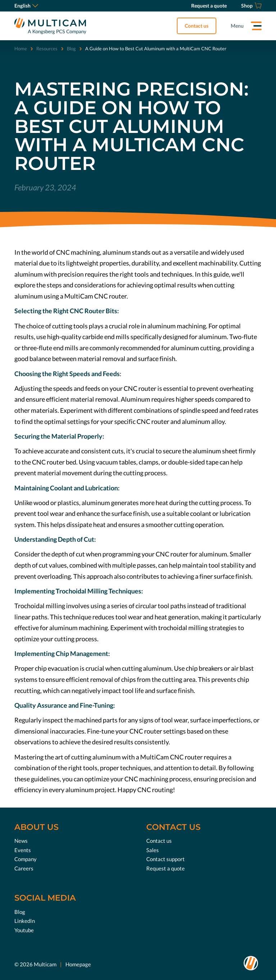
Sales (153, 850)
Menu (237, 26)
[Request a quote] (209, 6)
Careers (24, 868)
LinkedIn (25, 921)
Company (26, 859)
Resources (47, 48)
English (26, 6)
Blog (71, 48)
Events (23, 850)
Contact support (165, 859)
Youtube (24, 930)
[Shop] (251, 6)
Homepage (78, 964)
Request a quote (165, 868)
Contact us (197, 26)
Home (21, 48)
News (21, 841)
